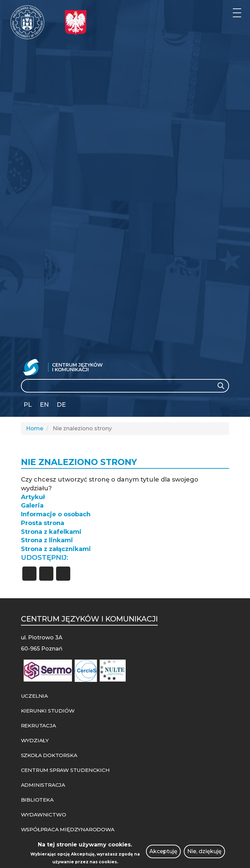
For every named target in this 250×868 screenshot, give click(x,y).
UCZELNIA (34, 696)
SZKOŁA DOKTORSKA (49, 755)
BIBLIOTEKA (37, 800)
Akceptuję (163, 851)
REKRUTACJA (39, 726)
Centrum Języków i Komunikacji (77, 367)
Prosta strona (43, 523)
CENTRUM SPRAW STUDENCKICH (65, 770)
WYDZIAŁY (35, 740)
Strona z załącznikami (56, 549)
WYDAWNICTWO (44, 815)
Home (35, 428)
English (45, 406)
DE (61, 405)
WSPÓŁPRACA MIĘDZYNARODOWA (68, 829)
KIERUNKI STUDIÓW (48, 711)
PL (28, 405)
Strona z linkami (47, 540)
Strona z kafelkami (51, 532)
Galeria (32, 505)
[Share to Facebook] (29, 574)
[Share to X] (46, 574)
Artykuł (33, 497)
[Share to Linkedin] (63, 574)
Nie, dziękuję (204, 851)
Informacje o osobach (56, 514)
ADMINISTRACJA (43, 785)
